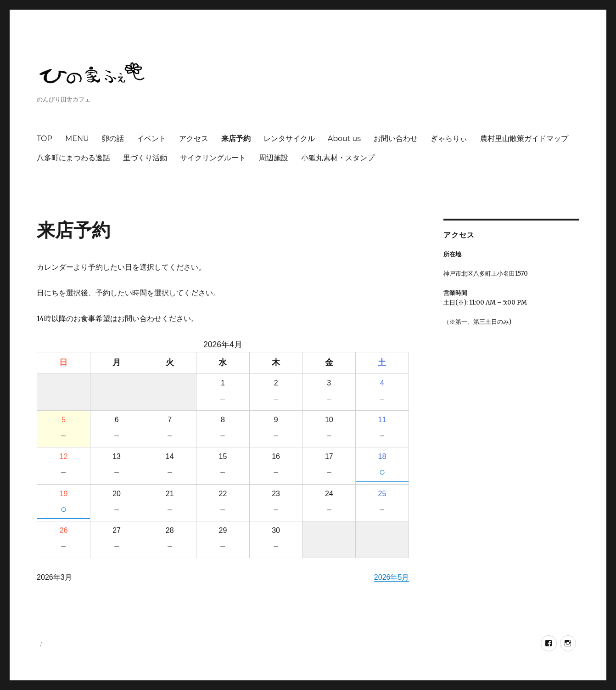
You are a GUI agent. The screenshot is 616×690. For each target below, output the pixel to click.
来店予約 (236, 139)
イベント (151, 139)
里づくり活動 (145, 158)
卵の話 (113, 139)
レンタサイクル (289, 139)
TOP (45, 139)
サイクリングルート (213, 158)
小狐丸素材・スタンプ (338, 158)
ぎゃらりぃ (449, 139)
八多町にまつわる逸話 (73, 158)
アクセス (194, 139)
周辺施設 (274, 158)
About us (344, 139)
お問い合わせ (396, 139)
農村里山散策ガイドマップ (524, 139)
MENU (77, 139)
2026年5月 (392, 577)
